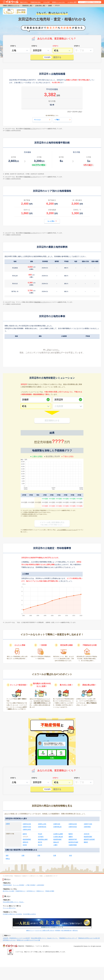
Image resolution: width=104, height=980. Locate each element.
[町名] (36, 406)
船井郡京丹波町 (73, 842)
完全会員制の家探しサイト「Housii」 (14, 902)
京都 (23, 855)
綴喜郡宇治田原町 (89, 839)
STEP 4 (77, 46)
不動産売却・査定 (27, 5)
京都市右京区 (27, 824)
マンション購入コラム (9, 908)
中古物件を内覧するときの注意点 (12, 914)
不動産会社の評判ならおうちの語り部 (89, 938)
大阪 (39, 855)
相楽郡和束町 (57, 839)
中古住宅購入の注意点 (29, 914)
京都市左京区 (73, 824)
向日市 (40, 845)
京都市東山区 (57, 827)
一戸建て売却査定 (30, 885)
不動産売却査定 (7, 885)
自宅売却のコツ (31, 891)
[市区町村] (68, 400)
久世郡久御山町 (58, 837)
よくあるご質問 (72, 2)
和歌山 (8, 859)
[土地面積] (68, 406)
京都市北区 (57, 824)
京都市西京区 (42, 827)
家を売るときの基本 (9, 891)
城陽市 (71, 837)
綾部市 (25, 834)
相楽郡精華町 (27, 839)
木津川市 (87, 834)
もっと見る (52, 221)
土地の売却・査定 (40, 5)
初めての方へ (24, 2)
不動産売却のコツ (20, 891)
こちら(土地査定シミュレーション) (67, 530)
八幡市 (55, 845)
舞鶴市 (86, 842)
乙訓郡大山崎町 (58, 834)
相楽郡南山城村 (43, 839)
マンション (42, 120)
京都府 (50, 5)
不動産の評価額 (50, 891)
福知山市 (56, 842)
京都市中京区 (27, 827)
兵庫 (55, 855)
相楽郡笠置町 (88, 837)
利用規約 (58, 930)
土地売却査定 (40, 885)
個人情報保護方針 (67, 930)
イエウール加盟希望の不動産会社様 (89, 2)
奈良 (71, 855)
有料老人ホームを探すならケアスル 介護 (28, 940)
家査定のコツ (40, 891)
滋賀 (7, 855)
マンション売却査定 (19, 885)
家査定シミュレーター (59, 2)
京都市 (8, 824)
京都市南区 (87, 827)
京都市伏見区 (73, 827)
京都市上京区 (42, 824)
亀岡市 (71, 834)
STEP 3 (55, 46)
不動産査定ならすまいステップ (68, 938)
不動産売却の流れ (36, 2)
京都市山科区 (27, 829)
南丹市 (40, 842)
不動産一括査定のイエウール (11, 5)
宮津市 (25, 845)
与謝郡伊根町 (73, 845)
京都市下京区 (88, 824)
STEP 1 (13, 46)
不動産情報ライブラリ (30, 129)
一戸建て (63, 120)
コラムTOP (46, 2)
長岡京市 (25, 842)
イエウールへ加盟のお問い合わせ (45, 930)
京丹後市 (41, 837)
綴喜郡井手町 (73, 839)
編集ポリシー (30, 930)
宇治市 (40, 834)
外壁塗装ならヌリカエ (9, 940)
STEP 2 (34, 46)
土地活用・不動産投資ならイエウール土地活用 (16, 938)
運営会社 (75, 930)
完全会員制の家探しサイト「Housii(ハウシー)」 (44, 938)
